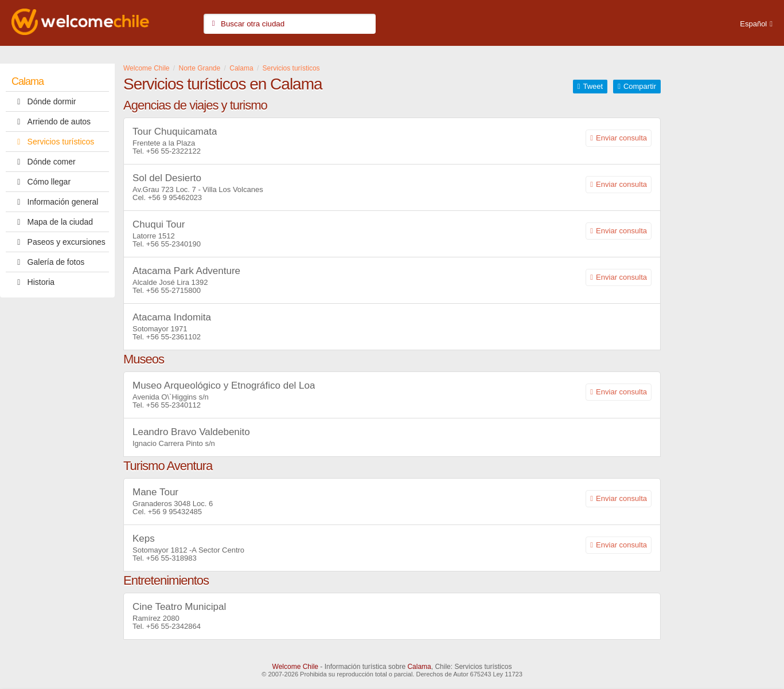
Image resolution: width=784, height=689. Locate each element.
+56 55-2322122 (173, 151)
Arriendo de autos (51, 122)
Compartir (640, 86)
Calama (28, 81)
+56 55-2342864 (173, 626)
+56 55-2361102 (173, 337)
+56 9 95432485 (175, 512)
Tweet (593, 86)
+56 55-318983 (171, 558)
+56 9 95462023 (175, 197)
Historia (33, 282)
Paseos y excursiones (58, 242)
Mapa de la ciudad (52, 222)
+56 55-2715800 (173, 290)
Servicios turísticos (53, 142)
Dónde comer (44, 162)
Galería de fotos (48, 262)
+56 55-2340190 (173, 244)
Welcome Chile (295, 667)
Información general (55, 202)
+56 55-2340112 (173, 405)
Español (753, 24)
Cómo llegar (41, 182)
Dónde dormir (44, 101)
